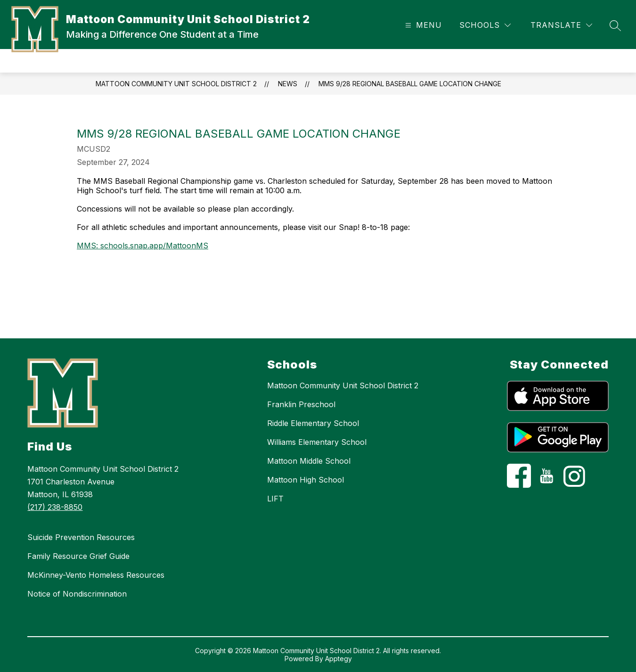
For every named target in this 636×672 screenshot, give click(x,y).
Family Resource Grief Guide (78, 556)
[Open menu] (422, 25)
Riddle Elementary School (313, 423)
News (288, 84)
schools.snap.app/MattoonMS (154, 246)
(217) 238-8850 (55, 507)
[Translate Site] (561, 25)
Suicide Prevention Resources (81, 537)
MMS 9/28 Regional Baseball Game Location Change (410, 84)
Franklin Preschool (301, 404)
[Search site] (615, 25)
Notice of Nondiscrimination (77, 594)
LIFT (275, 499)
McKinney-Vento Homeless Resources (96, 575)
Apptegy (338, 659)
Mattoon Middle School (309, 461)
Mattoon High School (306, 480)
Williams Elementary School (317, 442)
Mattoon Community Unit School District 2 (176, 84)
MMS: (89, 246)
